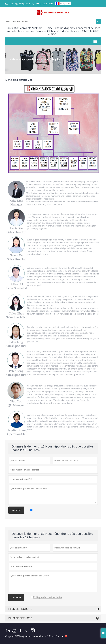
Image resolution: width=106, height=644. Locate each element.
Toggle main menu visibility (96, 40)
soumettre (16, 510)
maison (14, 59)
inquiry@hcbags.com (20, 4)
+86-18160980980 (45, 4)
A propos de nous (30, 59)
